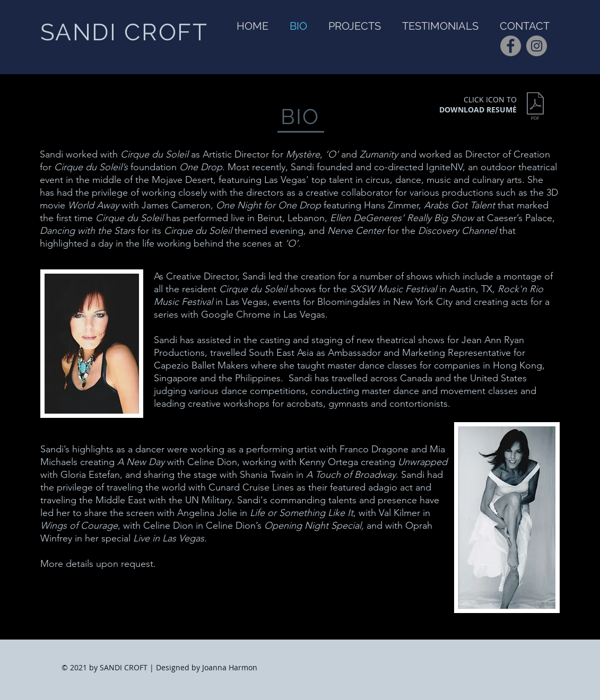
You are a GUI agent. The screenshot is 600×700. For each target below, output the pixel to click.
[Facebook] (511, 46)
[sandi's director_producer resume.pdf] (536, 107)
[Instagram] (537, 46)
